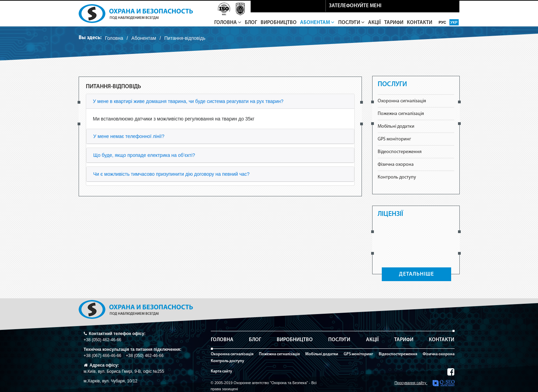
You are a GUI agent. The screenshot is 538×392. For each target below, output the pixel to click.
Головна (228, 23)
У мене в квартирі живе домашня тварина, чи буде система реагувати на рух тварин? (188, 101)
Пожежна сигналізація (401, 114)
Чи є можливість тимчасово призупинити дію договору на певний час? (171, 174)
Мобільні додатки (396, 126)
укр (454, 22)
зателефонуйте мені (355, 6)
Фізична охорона (396, 165)
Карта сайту (221, 371)
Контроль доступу (397, 177)
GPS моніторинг (394, 139)
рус (443, 22)
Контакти (420, 23)
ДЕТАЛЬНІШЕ (416, 274)
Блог (251, 23)
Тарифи (394, 23)
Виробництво (279, 23)
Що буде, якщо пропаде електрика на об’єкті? (144, 155)
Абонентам (317, 23)
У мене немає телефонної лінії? (129, 136)
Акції (374, 23)
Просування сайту (425, 383)
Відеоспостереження (400, 152)
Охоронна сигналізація (402, 101)
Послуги (351, 23)
